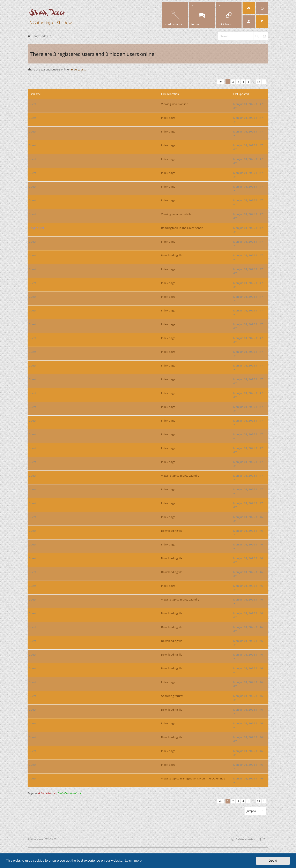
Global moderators (69, 793)
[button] (220, 82)
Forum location (170, 94)
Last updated (241, 94)
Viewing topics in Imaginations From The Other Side (193, 778)
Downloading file (172, 255)
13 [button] (258, 82)
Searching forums (172, 696)
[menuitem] (249, 8)
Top (266, 839)
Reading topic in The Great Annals (182, 228)
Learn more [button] (133, 861)
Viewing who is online (175, 104)
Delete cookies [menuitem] (245, 839)
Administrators (47, 793)
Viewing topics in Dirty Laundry (180, 476)
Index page (168, 118)
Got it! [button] (273, 861)
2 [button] (233, 82)
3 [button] (238, 82)
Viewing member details (176, 214)
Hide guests (79, 69)
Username (35, 94)
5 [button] (248, 82)
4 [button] (243, 82)
